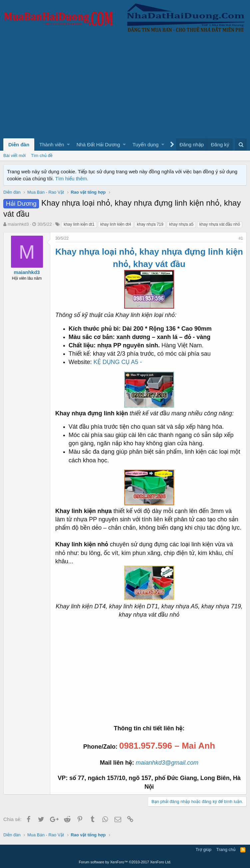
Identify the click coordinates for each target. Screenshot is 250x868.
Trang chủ (226, 849)
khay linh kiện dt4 (116, 224)
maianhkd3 (18, 224)
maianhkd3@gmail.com (167, 763)
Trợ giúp (204, 849)
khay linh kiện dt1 (79, 224)
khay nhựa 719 (150, 224)
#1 (241, 238)
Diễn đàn (19, 144)
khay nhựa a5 (181, 224)
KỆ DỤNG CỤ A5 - (118, 362)
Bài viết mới (14, 155)
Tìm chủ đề (42, 155)
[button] (68, 144)
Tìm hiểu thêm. (72, 178)
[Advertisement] (125, 88)
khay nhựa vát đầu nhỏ (220, 224)
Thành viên (52, 144)
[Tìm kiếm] (241, 144)
